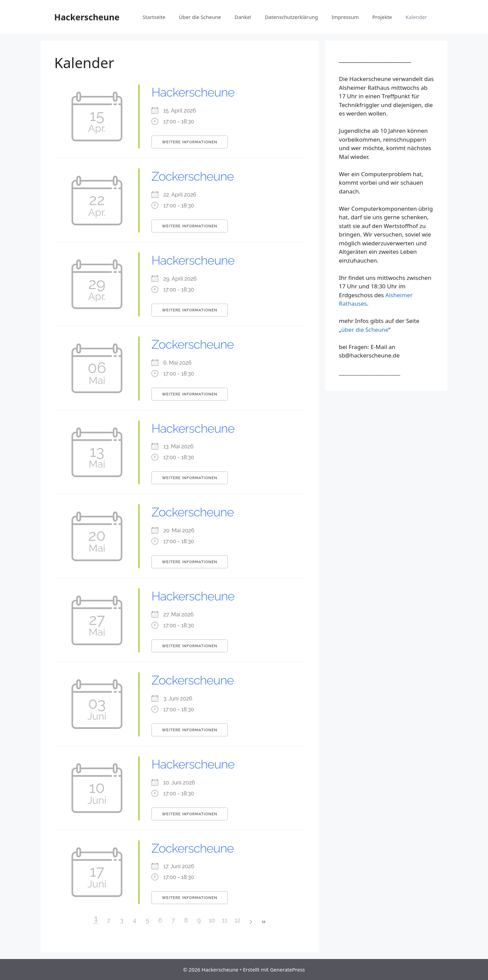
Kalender (416, 17)
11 (225, 920)
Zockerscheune (192, 176)
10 (212, 920)
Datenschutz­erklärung (291, 17)
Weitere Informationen (190, 142)
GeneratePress (288, 969)
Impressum (345, 17)
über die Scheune (365, 330)
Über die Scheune (200, 17)
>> (263, 922)
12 (237, 920)
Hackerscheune (87, 17)
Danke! (243, 17)
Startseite (154, 17)
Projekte (382, 17)
